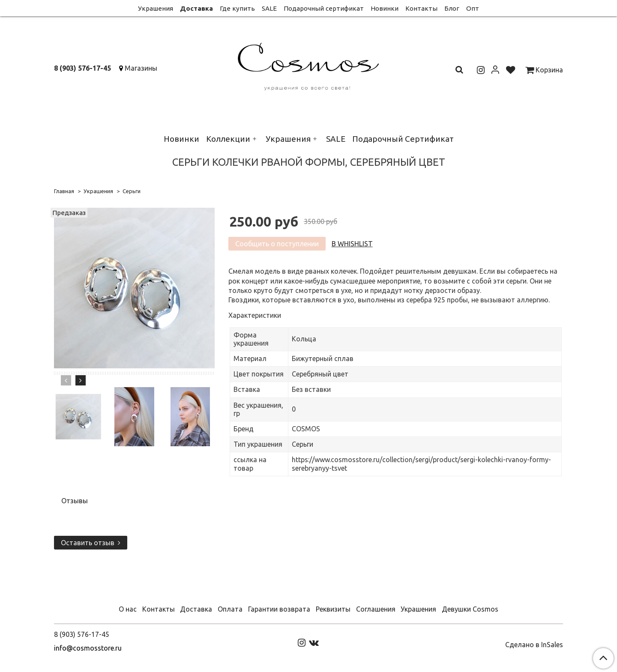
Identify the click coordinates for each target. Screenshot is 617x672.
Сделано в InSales (534, 645)
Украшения (156, 8)
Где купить (237, 8)
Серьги (132, 191)
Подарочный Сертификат (403, 139)
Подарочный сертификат (324, 8)
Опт (473, 8)
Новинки (385, 8)
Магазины (141, 68)
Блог (452, 8)
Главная (64, 191)
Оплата (230, 609)
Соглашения (376, 609)
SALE (269, 8)
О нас (128, 609)
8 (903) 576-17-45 (82, 68)
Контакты (421, 8)
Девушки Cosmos (470, 609)
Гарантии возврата (279, 609)
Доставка (196, 8)
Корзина (544, 70)
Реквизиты (333, 609)
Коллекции (228, 139)
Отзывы (75, 501)
